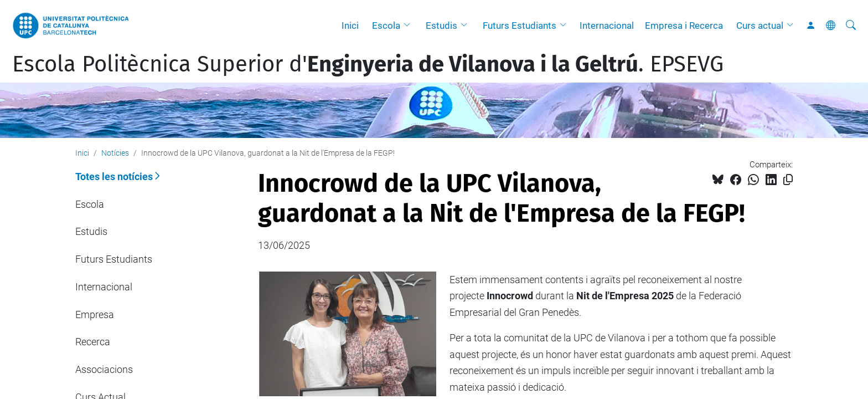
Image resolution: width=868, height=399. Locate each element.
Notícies (115, 153)
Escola (386, 25)
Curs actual (760, 25)
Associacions (104, 369)
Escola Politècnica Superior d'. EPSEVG (368, 64)
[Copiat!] (788, 180)
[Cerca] (851, 25)
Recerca (93, 342)
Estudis (441, 25)
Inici (350, 25)
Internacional (607, 25)
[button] (410, 25)
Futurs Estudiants (520, 25)
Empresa (95, 314)
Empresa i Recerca (684, 25)
